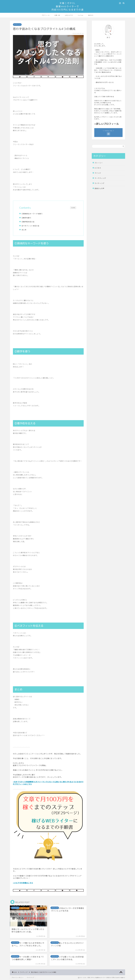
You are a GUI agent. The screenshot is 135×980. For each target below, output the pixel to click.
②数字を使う (26, 218)
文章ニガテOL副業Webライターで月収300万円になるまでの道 (68, 6)
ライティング (17, 25)
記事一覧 (57, 15)
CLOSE (73, 208)
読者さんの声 (99, 188)
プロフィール (46, 15)
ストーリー (99, 163)
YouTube (80, 15)
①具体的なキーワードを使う (32, 214)
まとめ (24, 230)
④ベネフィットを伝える (30, 226)
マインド (98, 173)
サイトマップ (30, 978)
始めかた (91, 15)
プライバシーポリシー (18, 978)
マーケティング (100, 178)
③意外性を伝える (28, 222)
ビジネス (98, 168)
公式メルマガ (69, 15)
